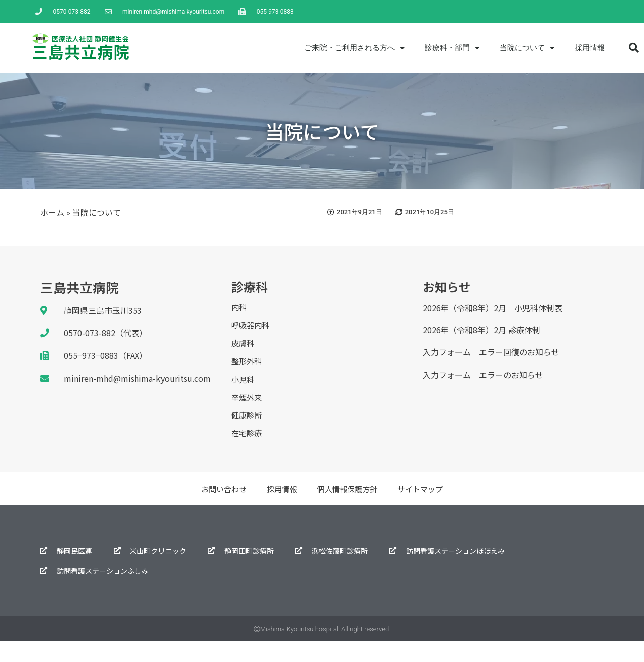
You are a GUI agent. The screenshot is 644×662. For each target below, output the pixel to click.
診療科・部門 (452, 48)
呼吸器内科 (252, 329)
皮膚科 (244, 349)
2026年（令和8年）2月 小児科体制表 (493, 308)
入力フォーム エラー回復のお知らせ (491, 352)
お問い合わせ (219, 509)
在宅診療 (248, 453)
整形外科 (248, 370)
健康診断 (248, 432)
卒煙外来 (248, 411)
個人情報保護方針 (348, 509)
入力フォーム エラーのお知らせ (483, 375)
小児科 (244, 391)
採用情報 (590, 48)
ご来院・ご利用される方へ (354, 48)
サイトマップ (425, 509)
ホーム (52, 212)
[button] (634, 48)
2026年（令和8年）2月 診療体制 (481, 330)
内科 (239, 308)
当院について (527, 48)
